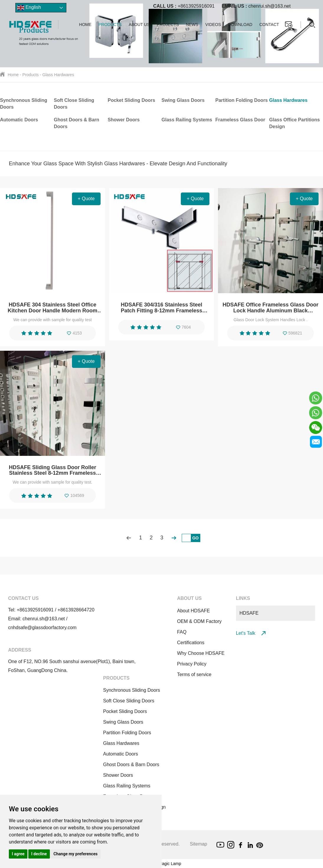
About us (139, 25)
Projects (168, 25)
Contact (269, 25)
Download (240, 25)
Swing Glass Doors (183, 100)
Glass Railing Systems (187, 120)
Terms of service (194, 674)
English (29, 8)
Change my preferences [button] (75, 854)
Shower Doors (124, 120)
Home (85, 25)
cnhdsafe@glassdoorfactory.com (42, 628)
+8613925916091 (184, 6)
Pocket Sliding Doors (131, 100)
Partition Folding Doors (242, 100)
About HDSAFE (193, 611)
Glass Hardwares (58, 75)
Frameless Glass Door (240, 120)
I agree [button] (18, 854)
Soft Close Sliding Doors (128, 701)
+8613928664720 (76, 610)
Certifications (191, 643)
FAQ (182, 632)
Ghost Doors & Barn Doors (131, 765)
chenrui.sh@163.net (256, 6)
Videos (213, 25)
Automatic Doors (19, 120)
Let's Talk (251, 633)
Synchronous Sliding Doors (131, 690)
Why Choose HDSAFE (201, 653)
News (192, 25)
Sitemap (199, 844)
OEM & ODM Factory (199, 621)
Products (110, 25)
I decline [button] (39, 854)
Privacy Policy (192, 664)
